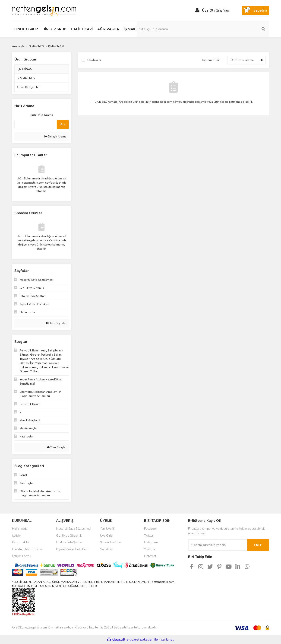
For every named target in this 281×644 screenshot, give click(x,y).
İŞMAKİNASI (56, 46)
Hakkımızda (20, 529)
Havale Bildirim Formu (27, 549)
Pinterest (150, 556)
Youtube (150, 549)
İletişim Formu (22, 556)
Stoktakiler (94, 60)
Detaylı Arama (55, 137)
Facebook (151, 529)
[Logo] (44, 10)
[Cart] (256, 10)
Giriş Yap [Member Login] (222, 10)
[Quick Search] (34, 124)
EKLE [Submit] (258, 545)
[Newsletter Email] (218, 545)
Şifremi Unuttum (111, 542)
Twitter (149, 536)
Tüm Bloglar (57, 447)
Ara (63, 124)
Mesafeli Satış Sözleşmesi (74, 529)
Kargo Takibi (20, 542)
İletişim (17, 536)
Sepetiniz (106, 549)
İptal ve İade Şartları (70, 542)
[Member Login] (197, 10)
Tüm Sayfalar (56, 323)
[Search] (238, 29)
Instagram (151, 542)
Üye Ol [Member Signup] (208, 10)
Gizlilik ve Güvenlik (69, 536)
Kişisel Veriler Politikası (72, 549)
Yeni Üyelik (107, 529)
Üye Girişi (107, 536)
